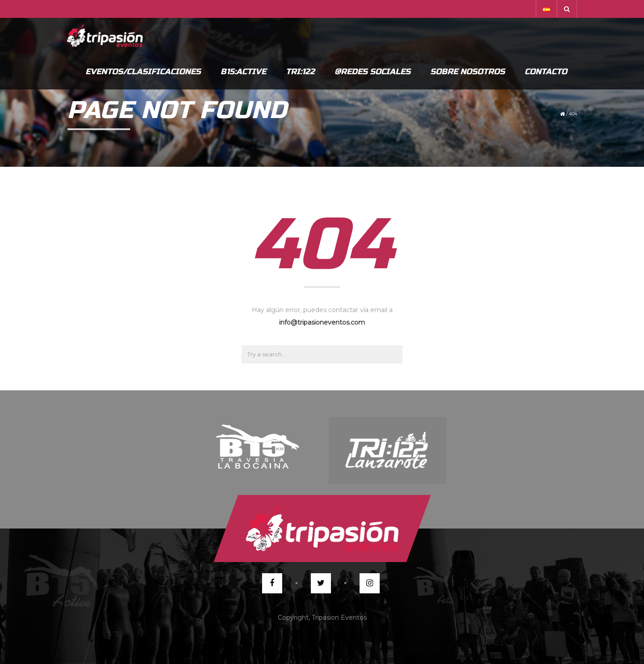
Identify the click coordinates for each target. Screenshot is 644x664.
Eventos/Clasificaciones (143, 72)
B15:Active (243, 72)
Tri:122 (300, 72)
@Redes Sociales (373, 72)
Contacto (546, 72)
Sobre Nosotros (468, 72)
